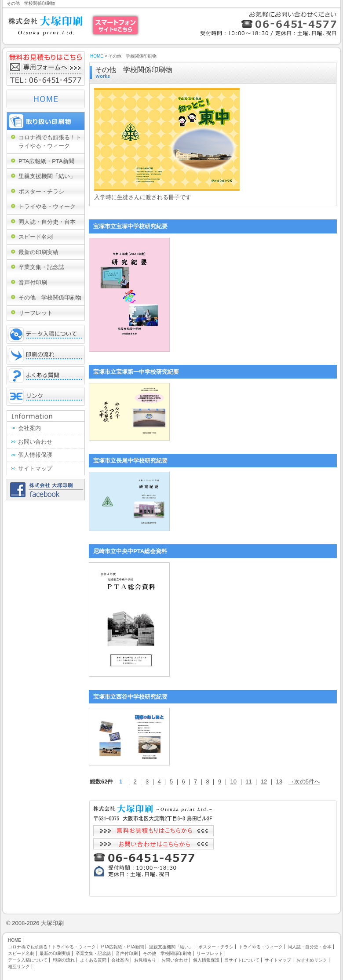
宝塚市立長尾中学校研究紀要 (130, 461)
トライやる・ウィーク (47, 206)
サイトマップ (35, 468)
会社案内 (29, 428)
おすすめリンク (312, 960)
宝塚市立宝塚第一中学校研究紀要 (136, 372)
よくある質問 (46, 376)
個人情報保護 (35, 455)
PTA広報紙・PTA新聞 (46, 161)
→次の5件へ (304, 781)
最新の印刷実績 (38, 252)
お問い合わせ (35, 442)
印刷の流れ (46, 355)
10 (233, 781)
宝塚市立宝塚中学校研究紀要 (130, 226)
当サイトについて (242, 960)
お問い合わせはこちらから (153, 844)
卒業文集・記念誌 (41, 267)
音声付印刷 (33, 282)
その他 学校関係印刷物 (50, 297)
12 (264, 781)
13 (279, 781)
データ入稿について (46, 334)
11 (248, 781)
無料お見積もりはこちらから (153, 831)
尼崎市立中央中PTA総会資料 (130, 551)
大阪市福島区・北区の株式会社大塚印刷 (46, 24)
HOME (97, 56)
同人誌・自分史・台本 (47, 222)
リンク (46, 396)
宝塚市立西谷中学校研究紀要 (130, 697)
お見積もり (145, 960)
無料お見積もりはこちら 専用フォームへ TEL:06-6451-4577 (46, 69)
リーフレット (36, 313)
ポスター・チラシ (41, 191)
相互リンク (19, 967)
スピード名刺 (36, 237)
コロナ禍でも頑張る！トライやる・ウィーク (50, 142)
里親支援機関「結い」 (47, 176)
